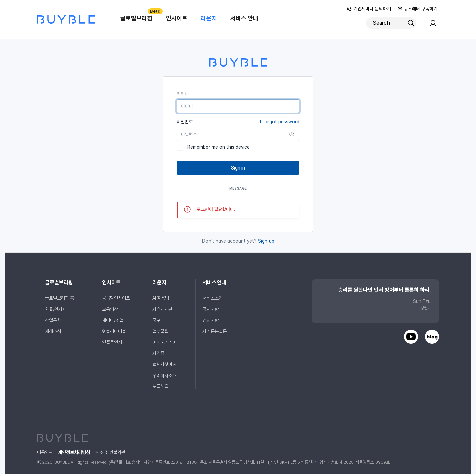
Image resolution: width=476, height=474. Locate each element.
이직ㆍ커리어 (164, 342)
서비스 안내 (244, 18)
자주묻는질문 (215, 331)
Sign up (266, 241)
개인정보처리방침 (74, 452)
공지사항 (211, 309)
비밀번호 (238, 122)
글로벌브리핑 (140, 15)
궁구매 (158, 320)
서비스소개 (213, 298)
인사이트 (177, 18)
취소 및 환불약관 (110, 452)
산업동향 (53, 320)
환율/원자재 (56, 309)
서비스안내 (214, 283)
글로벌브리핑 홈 (59, 298)
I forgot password (280, 122)
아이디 (183, 93)
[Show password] (292, 134)
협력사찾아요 (164, 364)
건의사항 (211, 320)
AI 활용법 (161, 298)
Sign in (238, 168)
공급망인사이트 (116, 298)
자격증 (158, 353)
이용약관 (45, 452)
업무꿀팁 (160, 331)
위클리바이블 (114, 331)
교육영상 (110, 309)
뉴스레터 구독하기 (418, 9)
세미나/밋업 (113, 320)
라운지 (209, 18)
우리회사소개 (164, 376)
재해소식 (53, 331)
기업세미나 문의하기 (369, 9)
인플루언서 (112, 342)
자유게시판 (162, 309)
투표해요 (160, 386)
